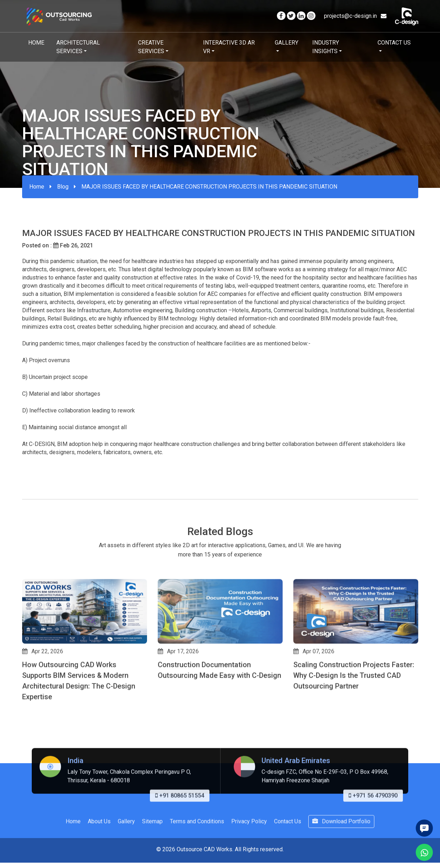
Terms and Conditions (197, 853)
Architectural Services (78, 47)
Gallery (287, 43)
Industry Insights (326, 47)
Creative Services (151, 47)
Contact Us (394, 43)
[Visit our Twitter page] (291, 16)
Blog (63, 187)
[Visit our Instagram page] (311, 16)
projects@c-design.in (355, 16)
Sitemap (152, 853)
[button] (25, 740)
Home (36, 43)
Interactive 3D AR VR (229, 47)
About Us (99, 853)
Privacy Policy (249, 853)
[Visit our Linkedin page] (301, 16)
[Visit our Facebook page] (281, 16)
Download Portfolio (341, 853)
